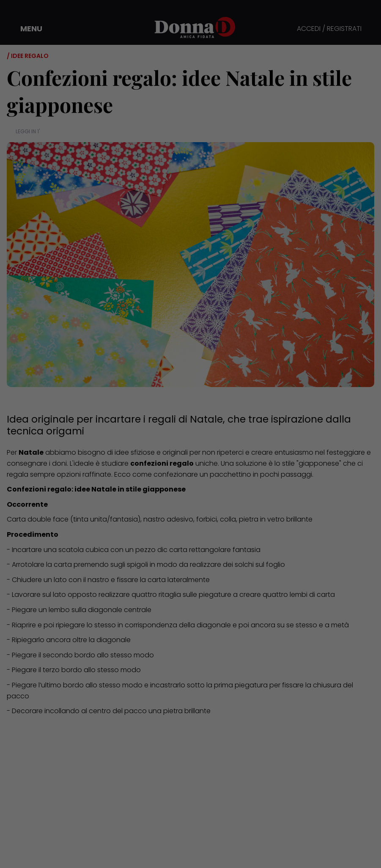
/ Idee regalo (28, 56)
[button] (25, 29)
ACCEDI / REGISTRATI (329, 29)
